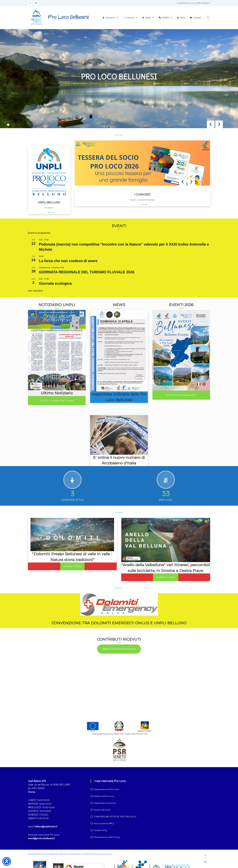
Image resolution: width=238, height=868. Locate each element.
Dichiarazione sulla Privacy (107, 837)
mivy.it (109, 854)
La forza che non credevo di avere (68, 261)
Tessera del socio (102, 810)
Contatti (197, 18)
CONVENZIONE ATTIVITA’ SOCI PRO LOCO (115, 817)
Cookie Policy (100, 830)
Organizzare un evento (105, 803)
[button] (219, 124)
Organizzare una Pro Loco (106, 789)
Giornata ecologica (55, 283)
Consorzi (132, 18)
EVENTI (167, 18)
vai (49, 212)
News (183, 18)
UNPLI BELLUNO (49, 202)
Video (150, 18)
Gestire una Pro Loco (104, 796)
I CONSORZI (142, 195)
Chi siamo (112, 18)
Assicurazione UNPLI (104, 823)
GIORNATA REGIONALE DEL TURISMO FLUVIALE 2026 (87, 272)
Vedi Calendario (35, 291)
